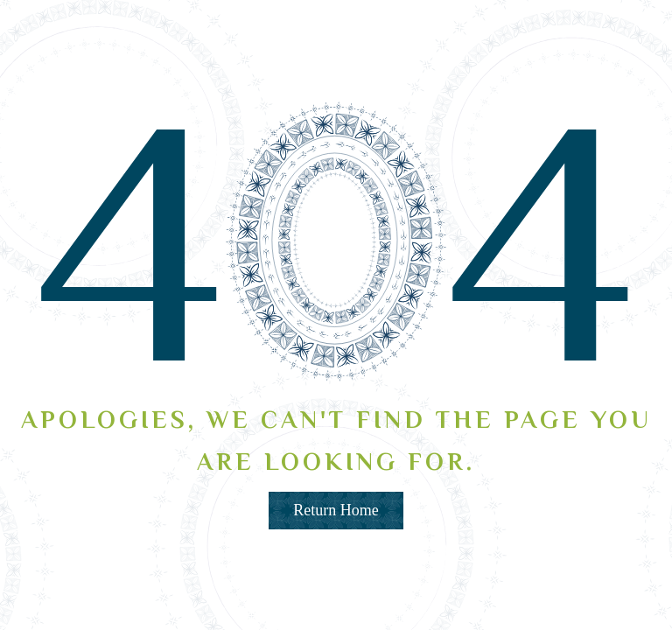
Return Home (336, 510)
